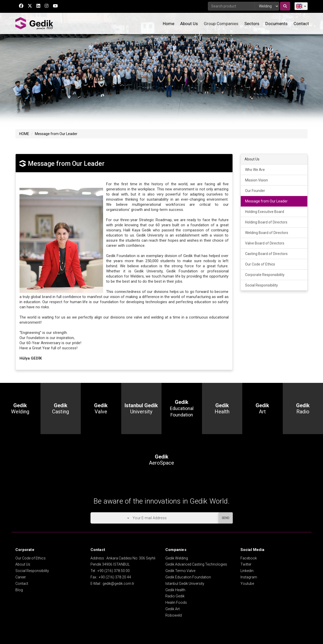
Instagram (249, 577)
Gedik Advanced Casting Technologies (196, 564)
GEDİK (35, 23)
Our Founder (255, 191)
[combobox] (111, 518)
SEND (226, 518)
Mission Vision (256, 180)
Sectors (252, 24)
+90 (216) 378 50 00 (114, 571)
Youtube (247, 584)
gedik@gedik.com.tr (118, 584)
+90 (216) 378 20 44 (115, 577)
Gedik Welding (177, 558)
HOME (24, 134)
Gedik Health (175, 590)
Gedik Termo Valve (180, 571)
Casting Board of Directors (266, 254)
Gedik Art (173, 609)
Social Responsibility (261, 285)
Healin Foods (176, 602)
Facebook (249, 558)
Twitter (246, 564)
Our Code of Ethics (260, 264)
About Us (189, 24)
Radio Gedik (175, 596)
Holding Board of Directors (266, 222)
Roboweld (174, 615)
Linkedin (247, 571)
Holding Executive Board (265, 212)
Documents (276, 24)
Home (169, 24)
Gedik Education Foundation (188, 577)
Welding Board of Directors (267, 233)
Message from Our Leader (56, 134)
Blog (19, 590)
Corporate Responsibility (265, 275)
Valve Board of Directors (265, 243)
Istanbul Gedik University (185, 584)
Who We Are (255, 170)
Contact (301, 24)
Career (21, 577)
